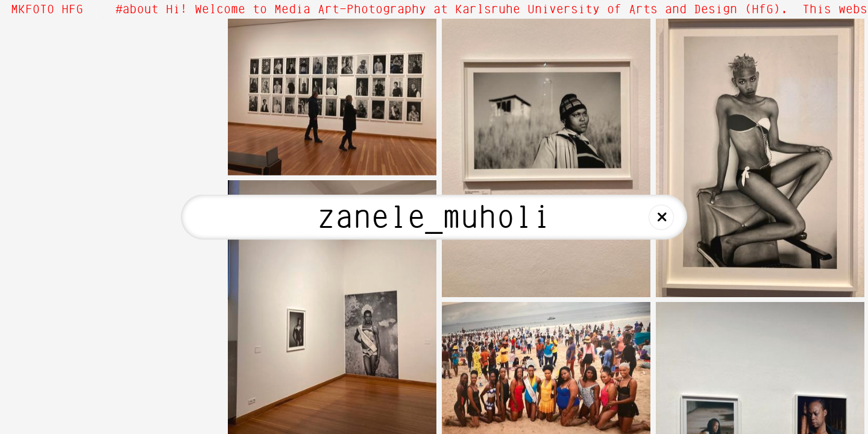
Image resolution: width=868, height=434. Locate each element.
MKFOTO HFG (47, 10)
